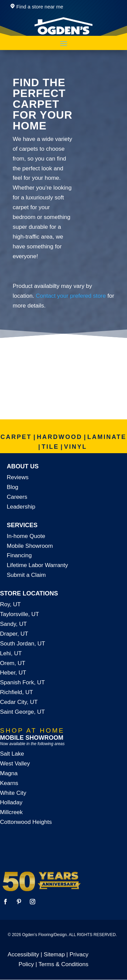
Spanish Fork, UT (22, 682)
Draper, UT (14, 634)
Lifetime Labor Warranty (37, 565)
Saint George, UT (22, 712)
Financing (19, 555)
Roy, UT (10, 604)
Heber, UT (13, 673)
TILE (50, 447)
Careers (17, 497)
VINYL (76, 447)
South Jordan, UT (23, 644)
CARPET (16, 437)
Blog (13, 487)
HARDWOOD (60, 437)
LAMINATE (107, 437)
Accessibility (24, 954)
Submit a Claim (26, 575)
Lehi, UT (11, 653)
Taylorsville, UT (19, 614)
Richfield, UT (16, 692)
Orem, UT (13, 663)
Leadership (21, 507)
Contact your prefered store (71, 296)
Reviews (18, 477)
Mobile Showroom (30, 546)
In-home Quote (26, 536)
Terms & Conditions (63, 964)
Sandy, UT (13, 624)
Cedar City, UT (19, 702)
